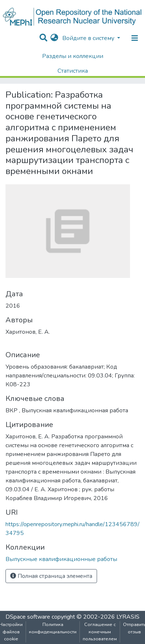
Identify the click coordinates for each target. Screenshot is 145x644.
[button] (54, 38)
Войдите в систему (89, 38)
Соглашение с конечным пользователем (100, 632)
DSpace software (28, 617)
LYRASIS (128, 617)
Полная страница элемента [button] (51, 576)
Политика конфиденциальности (53, 628)
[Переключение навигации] (135, 38)
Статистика (73, 71)
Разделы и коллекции (73, 56)
